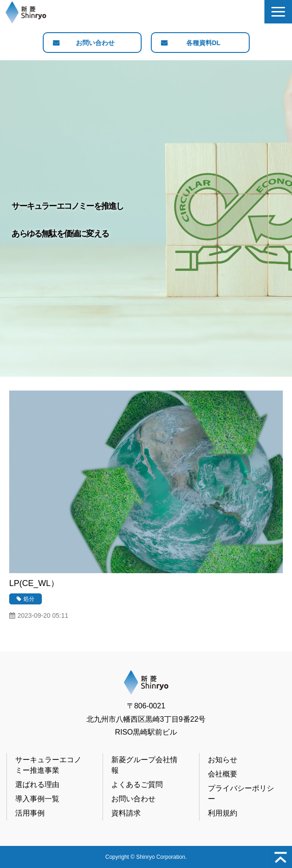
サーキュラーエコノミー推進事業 (48, 765)
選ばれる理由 (37, 785)
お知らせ (223, 760)
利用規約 (223, 813)
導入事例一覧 (37, 799)
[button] (278, 12)
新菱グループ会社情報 (144, 765)
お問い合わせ (95, 43)
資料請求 (126, 813)
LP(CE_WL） (34, 583)
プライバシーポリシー (241, 793)
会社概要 (223, 774)
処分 (29, 599)
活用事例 (30, 813)
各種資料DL (203, 43)
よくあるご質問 (137, 785)
